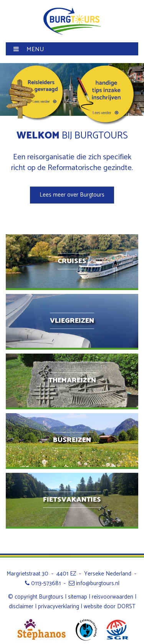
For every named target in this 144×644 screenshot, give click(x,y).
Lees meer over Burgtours (72, 195)
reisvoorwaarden (113, 597)
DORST (126, 606)
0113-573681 (43, 583)
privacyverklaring (59, 606)
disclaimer (21, 606)
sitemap (78, 597)
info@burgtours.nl (94, 583)
